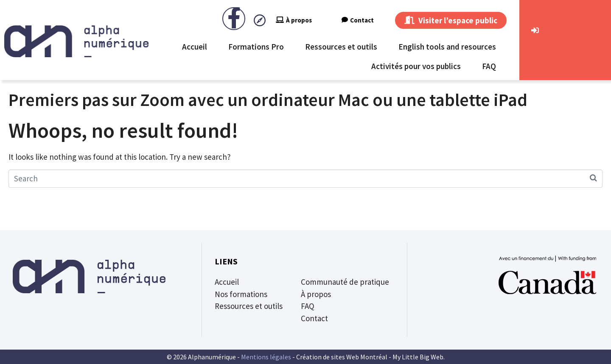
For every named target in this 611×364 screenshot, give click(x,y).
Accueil (195, 47)
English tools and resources (447, 47)
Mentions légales (266, 357)
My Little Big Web (418, 357)
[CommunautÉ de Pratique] (535, 31)
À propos (294, 20)
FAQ (489, 66)
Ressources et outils (341, 47)
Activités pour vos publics (416, 66)
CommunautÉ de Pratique (558, 46)
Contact (358, 20)
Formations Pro (256, 47)
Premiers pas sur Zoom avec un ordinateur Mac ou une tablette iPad (268, 100)
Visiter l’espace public (451, 20)
